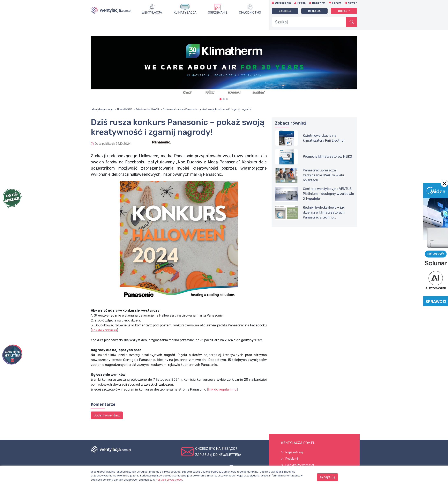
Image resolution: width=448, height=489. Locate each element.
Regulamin (292, 459)
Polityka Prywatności (300, 465)
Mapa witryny (294, 452)
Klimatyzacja (185, 13)
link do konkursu (104, 330)
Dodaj (343, 11)
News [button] (352, 3)
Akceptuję (327, 477)
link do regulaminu (222, 389)
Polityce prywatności (169, 480)
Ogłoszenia (283, 3)
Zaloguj (285, 11)
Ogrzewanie (218, 13)
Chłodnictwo (250, 13)
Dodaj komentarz (107, 415)
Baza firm (319, 3)
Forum (337, 3)
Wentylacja (152, 13)
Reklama (314, 11)
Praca (301, 3)
